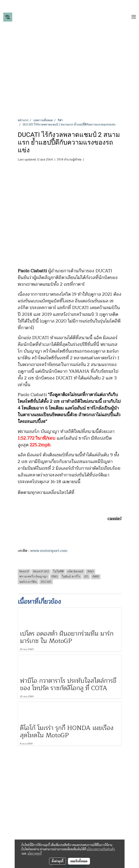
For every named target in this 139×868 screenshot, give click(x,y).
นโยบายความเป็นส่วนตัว (101, 849)
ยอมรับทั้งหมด (79, 861)
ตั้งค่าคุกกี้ (57, 861)
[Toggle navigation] (134, 17)
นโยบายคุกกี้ (35, 853)
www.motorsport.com (49, 551)
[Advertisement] (70, 88)
